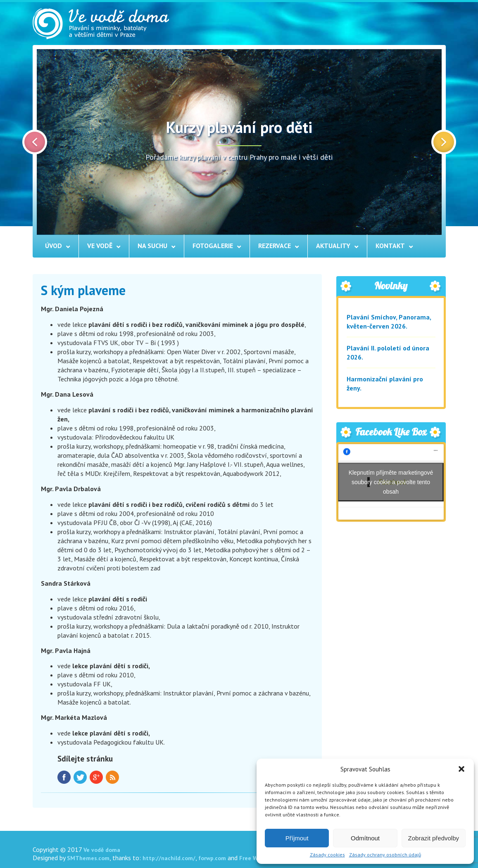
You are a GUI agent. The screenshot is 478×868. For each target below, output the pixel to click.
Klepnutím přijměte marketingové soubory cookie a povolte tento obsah (391, 482)
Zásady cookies (327, 855)
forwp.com (212, 858)
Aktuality (333, 246)
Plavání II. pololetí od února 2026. (388, 352)
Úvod (54, 246)
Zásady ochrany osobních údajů (385, 855)
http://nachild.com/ (169, 858)
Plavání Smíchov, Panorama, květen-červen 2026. (389, 322)
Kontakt (390, 246)
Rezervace (275, 246)
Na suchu (152, 246)
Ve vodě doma (102, 850)
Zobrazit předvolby (434, 838)
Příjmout (297, 838)
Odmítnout (365, 838)
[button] (461, 769)
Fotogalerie (213, 246)
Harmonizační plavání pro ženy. (385, 383)
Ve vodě (100, 246)
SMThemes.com (88, 858)
